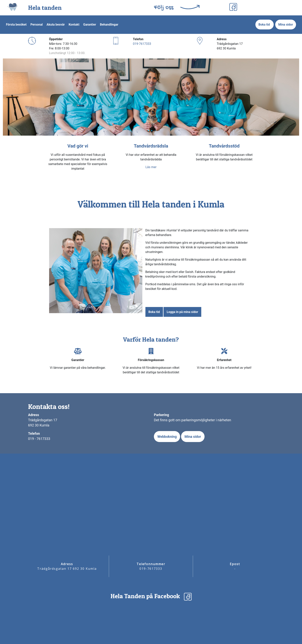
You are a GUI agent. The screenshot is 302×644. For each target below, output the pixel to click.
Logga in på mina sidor (182, 312)
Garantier (90, 25)
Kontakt (74, 25)
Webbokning (167, 437)
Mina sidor (286, 25)
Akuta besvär (56, 25)
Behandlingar (109, 25)
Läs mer (151, 167)
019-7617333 (142, 44)
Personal (37, 25)
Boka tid (265, 25)
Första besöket (16, 25)
